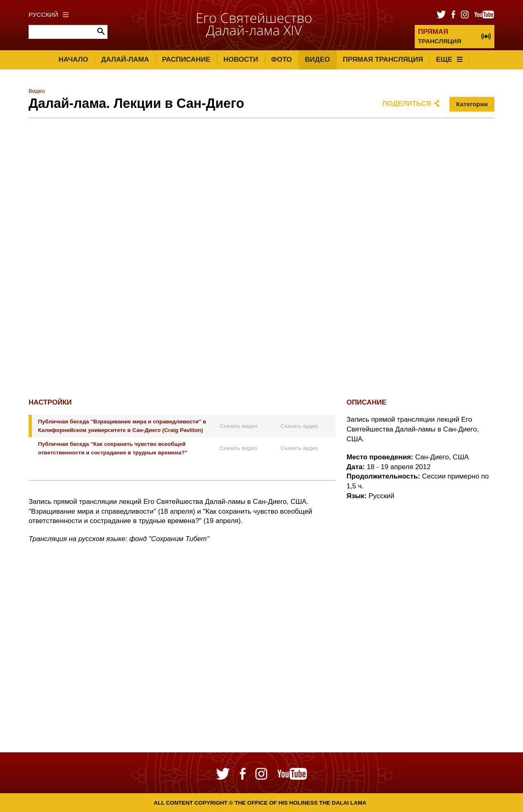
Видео (317, 59)
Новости (241, 59)
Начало (73, 59)
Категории (472, 104)
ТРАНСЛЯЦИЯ (440, 36)
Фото (281, 59)
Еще (449, 59)
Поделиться (407, 104)
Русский (49, 15)
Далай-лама (125, 59)
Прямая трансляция (383, 59)
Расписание (186, 59)
